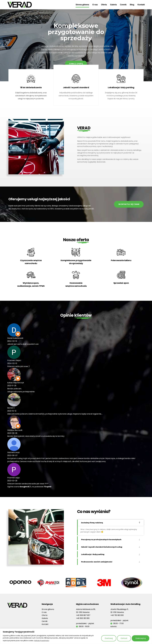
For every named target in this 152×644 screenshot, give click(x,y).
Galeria (113, 5)
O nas (95, 5)
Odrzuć (124, 638)
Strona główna (82, 5)
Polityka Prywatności (41, 641)
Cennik (123, 5)
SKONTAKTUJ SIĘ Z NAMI (129, 204)
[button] (2, 45)
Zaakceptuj (141, 638)
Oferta (104, 5)
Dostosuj (109, 638)
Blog (132, 5)
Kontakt (141, 5)
